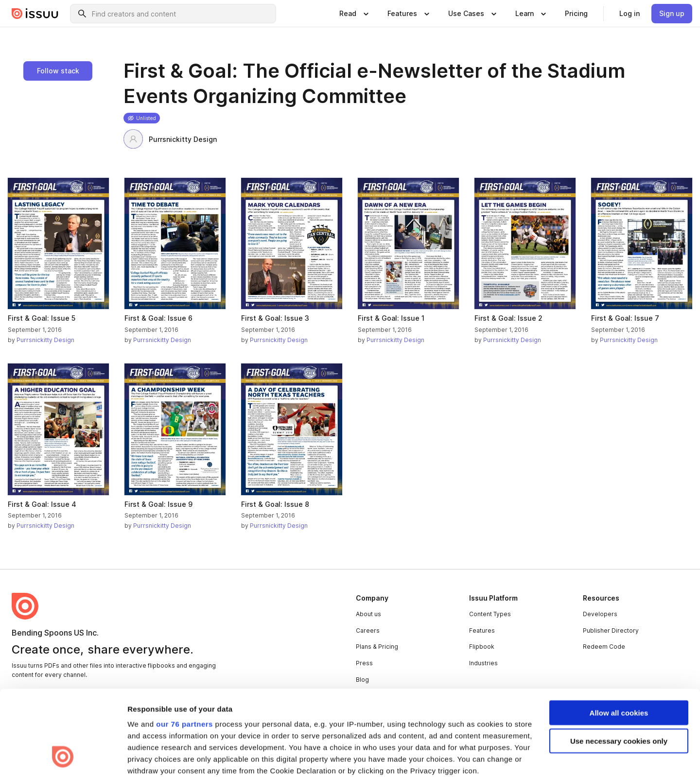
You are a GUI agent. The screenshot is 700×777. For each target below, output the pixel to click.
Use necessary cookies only (619, 664)
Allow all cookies (619, 636)
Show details (150, 758)
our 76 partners (184, 647)
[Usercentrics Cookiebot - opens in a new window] (63, 758)
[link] (576, 14)
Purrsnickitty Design (170, 139)
